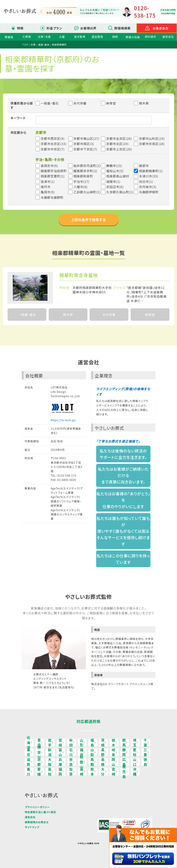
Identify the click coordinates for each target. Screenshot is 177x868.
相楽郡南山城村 (118, 176)
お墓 (62, 37)
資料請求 (150, 37)
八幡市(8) (81, 187)
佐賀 (71, 772)
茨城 (103, 743)
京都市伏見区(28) (152, 144)
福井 (82, 752)
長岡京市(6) (49, 166)
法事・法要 (44, 37)
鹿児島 (124, 772)
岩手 (50, 743)
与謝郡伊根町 (149, 192)
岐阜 (114, 752)
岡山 (114, 762)
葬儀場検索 (123, 28)
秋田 (71, 743)
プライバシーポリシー (37, 807)
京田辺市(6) (115, 187)
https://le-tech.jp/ (63, 420)
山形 (82, 743)
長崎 (82, 772)
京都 (39, 762)
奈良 (71, 762)
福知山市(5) (115, 171)
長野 (103, 752)
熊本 (92, 772)
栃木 (114, 743)
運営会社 (168, 37)
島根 (103, 762)
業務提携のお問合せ (37, 822)
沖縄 (135, 772)
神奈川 (39, 752)
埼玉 (135, 743)
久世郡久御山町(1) (120, 192)
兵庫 (60, 762)
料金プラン (54, 28)
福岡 (60, 772)
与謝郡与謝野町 (52, 197)
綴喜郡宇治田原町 (54, 171)
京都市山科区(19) (152, 138)
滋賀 (29, 762)
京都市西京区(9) (53, 138)
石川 (71, 752)
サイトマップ (32, 827)
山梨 (92, 752)
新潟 (50, 752)
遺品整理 (97, 37)
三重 (145, 752)
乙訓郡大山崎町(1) (87, 192)
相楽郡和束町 (83, 176)
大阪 (50, 762)
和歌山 (82, 762)
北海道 (29, 743)
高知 (50, 772)
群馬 (124, 743)
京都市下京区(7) (85, 149)
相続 (115, 37)
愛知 (135, 752)
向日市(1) (146, 182)
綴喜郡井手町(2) (85, 171)
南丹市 (46, 187)
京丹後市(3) (148, 187)
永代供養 (77, 103)
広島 (124, 762)
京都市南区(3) (84, 144)
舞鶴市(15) (114, 166)
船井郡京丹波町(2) (87, 166)
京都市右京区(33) (54, 144)
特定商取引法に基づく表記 (40, 812)
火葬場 (27, 37)
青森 (39, 743)
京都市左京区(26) (119, 138)
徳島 (145, 762)
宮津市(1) (48, 182)
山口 (135, 762)
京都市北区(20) (117, 144)
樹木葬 (141, 103)
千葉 (145, 743)
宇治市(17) (81, 182)
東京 (29, 752)
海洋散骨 (80, 37)
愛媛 (39, 772)
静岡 (124, 752)
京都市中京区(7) (53, 149)
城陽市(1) (113, 182)
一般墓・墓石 (47, 103)
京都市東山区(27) (86, 138)
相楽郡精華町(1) (151, 171)
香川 (29, 772)
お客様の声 (88, 28)
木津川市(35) (149, 176)
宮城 (60, 743)
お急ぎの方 (161, 28)
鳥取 (92, 762)
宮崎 (114, 772)
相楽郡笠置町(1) (53, 176)
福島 (92, 743)
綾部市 (144, 166)
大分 (103, 772)
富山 (60, 752)
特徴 (20, 28)
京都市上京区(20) (119, 149)
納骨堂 (109, 103)
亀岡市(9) (48, 192)
